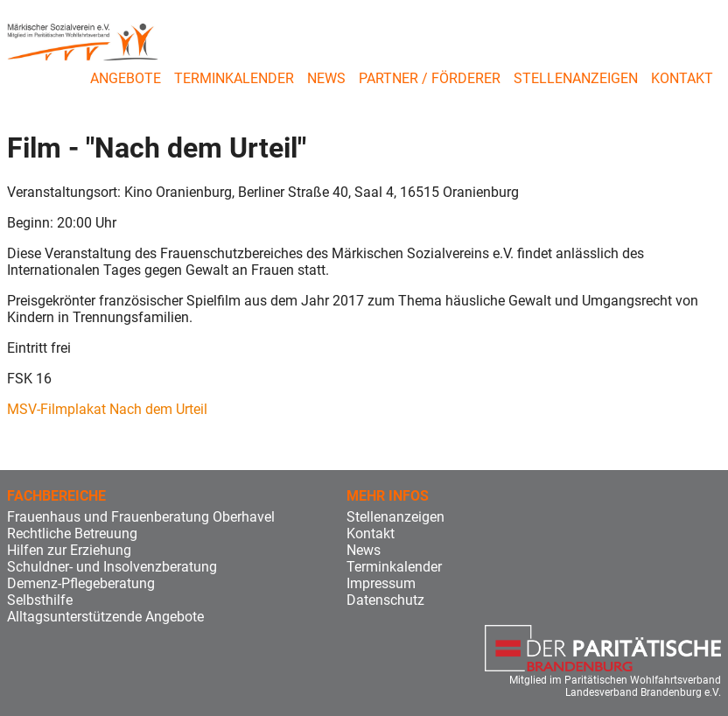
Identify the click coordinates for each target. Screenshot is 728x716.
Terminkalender (234, 78)
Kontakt (682, 78)
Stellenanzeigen (576, 78)
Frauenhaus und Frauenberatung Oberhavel (141, 517)
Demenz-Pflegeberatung (81, 583)
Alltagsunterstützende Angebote (105, 617)
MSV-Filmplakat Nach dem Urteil (107, 409)
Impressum (381, 583)
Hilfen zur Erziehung (69, 550)
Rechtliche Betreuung (72, 533)
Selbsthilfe (40, 600)
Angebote (126, 78)
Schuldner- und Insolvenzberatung (112, 567)
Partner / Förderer (430, 78)
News (326, 78)
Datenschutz (385, 600)
